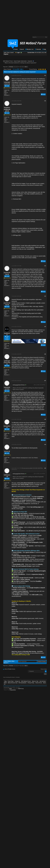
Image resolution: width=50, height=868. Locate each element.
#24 (45, 296)
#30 (45, 468)
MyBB (10, 689)
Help (44, 49)
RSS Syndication (23, 683)
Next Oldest (8, 661)
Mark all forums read (13, 683)
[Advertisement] (16, 17)
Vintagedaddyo (13, 690)
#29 (45, 444)
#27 (45, 381)
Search (21, 49)
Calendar (38, 49)
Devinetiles (7, 426)
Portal (15, 49)
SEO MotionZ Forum (8, 61)
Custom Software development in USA (22, 458)
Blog (6, 681)
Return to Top (35, 681)
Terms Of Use (39, 683)
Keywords (30, 61)
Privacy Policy (31, 683)
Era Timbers (35, 458)
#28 (45, 419)
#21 (45, 75)
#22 (45, 101)
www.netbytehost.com (37, 653)
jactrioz (6, 451)
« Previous (11, 67)
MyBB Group (21, 689)
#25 (45, 327)
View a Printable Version (10, 669)
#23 (45, 266)
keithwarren (14, 469)
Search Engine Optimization (20, 61)
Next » (26, 67)
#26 (45, 354)
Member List (29, 49)
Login (18, 53)
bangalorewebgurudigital (7, 109)
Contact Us (17, 681)
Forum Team (11, 681)
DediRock (7, 333)
